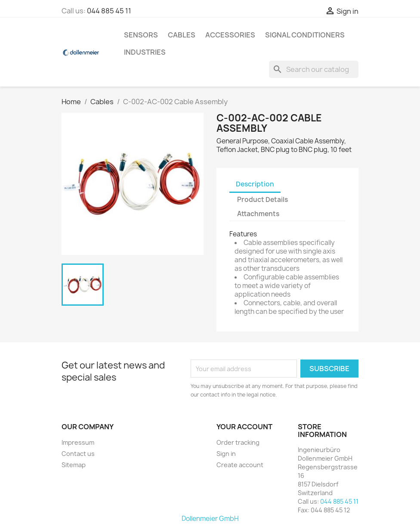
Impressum (78, 442)
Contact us (78, 454)
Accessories (230, 35)
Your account (244, 427)
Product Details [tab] (262, 200)
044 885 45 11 (109, 11)
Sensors (141, 35)
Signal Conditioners (305, 35)
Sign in (226, 454)
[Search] (314, 69)
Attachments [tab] (258, 214)
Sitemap (74, 465)
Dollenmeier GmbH (210, 519)
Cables (182, 35)
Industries (145, 52)
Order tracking (238, 442)
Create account (240, 465)
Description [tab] (255, 184)
